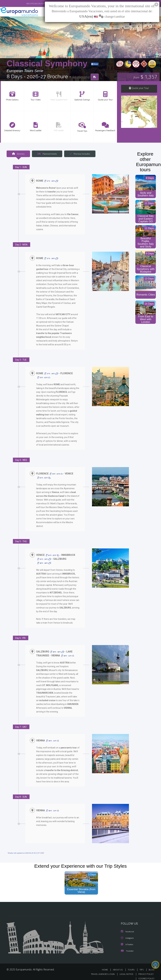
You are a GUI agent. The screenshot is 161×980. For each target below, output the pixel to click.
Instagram (128, 935)
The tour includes (79, 154)
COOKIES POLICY (146, 975)
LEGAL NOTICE (125, 970)
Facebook (128, 928)
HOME (106, 966)
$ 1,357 (145, 77)
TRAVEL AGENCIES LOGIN (100, 970)
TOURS (132, 966)
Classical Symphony (48, 64)
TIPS (142, 966)
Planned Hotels (47, 154)
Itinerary (18, 154)
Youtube (127, 947)
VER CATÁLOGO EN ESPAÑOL (30, 4)
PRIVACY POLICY (145, 970)
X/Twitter (127, 941)
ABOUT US (119, 966)
